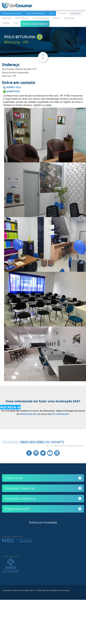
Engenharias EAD (17, 509)
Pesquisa (6, 23)
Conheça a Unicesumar (12, 13)
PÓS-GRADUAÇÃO (60, 414)
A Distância (75, 13)
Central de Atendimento (35, 13)
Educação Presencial (20, 488)
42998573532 (12, 91)
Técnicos (57, 18)
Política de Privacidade (43, 522)
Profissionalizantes (41, 18)
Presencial (62, 13)
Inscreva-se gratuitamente (35, 24)
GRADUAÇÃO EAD (28, 414)
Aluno (52, 13)
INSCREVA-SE (10, 407)
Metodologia (69, 18)
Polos (16, 23)
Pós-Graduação (22, 18)
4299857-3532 (12, 87)
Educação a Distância (20, 499)
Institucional (14, 478)
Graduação (7, 18)
